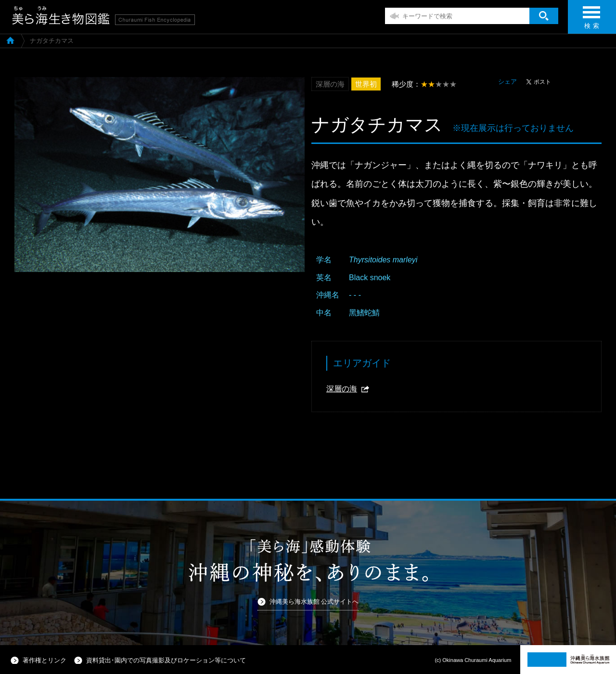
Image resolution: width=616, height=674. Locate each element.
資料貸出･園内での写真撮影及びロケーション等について (166, 660)
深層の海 (342, 389)
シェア (507, 82)
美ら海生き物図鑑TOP (10, 40)
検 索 (591, 20)
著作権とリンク (45, 660)
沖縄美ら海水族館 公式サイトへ (314, 602)
